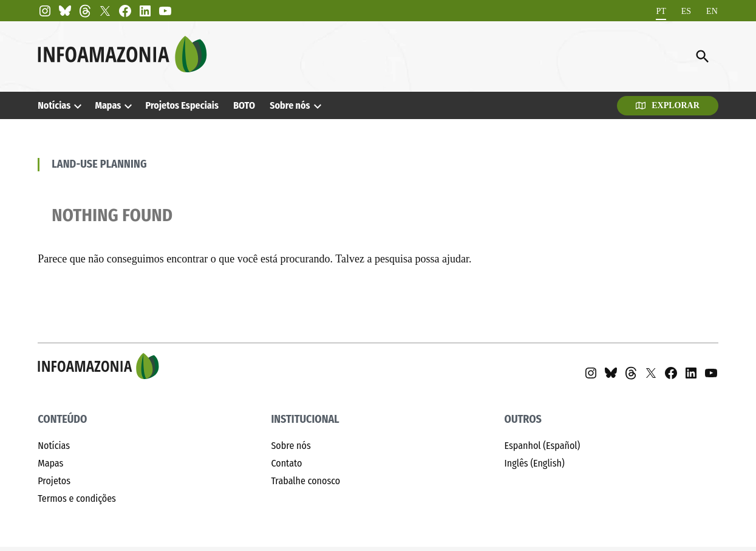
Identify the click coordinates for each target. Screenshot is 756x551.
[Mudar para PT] (661, 11)
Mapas (108, 105)
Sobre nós (290, 105)
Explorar (668, 105)
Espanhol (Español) (543, 446)
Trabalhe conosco (305, 481)
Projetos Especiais (182, 105)
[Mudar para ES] (686, 11)
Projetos (54, 481)
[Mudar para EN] (712, 11)
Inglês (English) (535, 463)
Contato (286, 463)
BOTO (244, 105)
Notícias (54, 105)
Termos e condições (77, 498)
